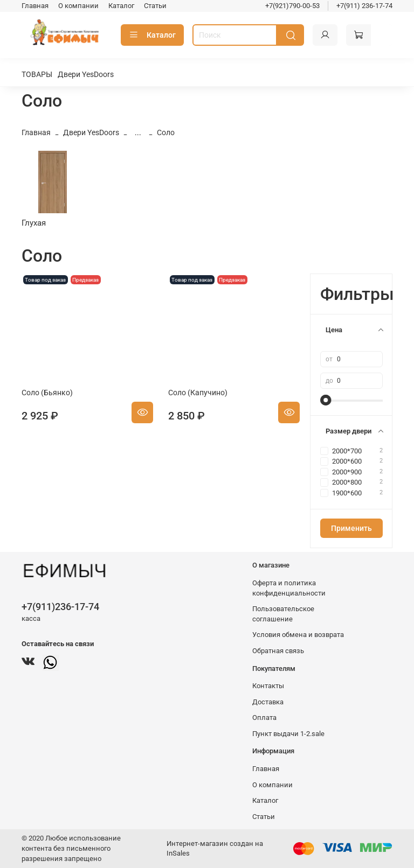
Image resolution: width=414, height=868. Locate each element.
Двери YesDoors (86, 74)
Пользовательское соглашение (283, 614)
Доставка (268, 702)
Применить (351, 528)
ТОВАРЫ (37, 74)
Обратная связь (278, 651)
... (138, 132)
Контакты (268, 686)
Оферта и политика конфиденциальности (289, 588)
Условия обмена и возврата (298, 635)
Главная (35, 6)
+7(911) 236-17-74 (364, 6)
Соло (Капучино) (198, 393)
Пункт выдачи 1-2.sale (288, 734)
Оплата (264, 717)
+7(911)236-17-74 (60, 607)
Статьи (155, 6)
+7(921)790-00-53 (292, 6)
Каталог (121, 6)
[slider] (326, 400)
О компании (78, 6)
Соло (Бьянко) (47, 393)
